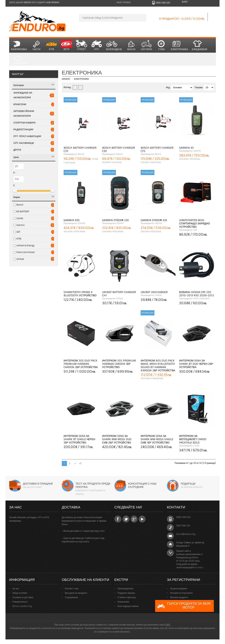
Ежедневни (200, 45)
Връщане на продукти (76, 593)
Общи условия (20, 593)
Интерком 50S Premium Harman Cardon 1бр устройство (119, 364)
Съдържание (72, 597)
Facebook (118, 519)
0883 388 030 (163, 3)
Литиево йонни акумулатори (24, 113)
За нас (16, 588)
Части (36, 45)
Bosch (20, 205)
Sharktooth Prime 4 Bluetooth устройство (80, 294)
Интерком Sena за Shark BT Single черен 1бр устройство (79, 439)
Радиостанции (23, 129)
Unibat (20, 259)
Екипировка (19, 45)
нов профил (53, 2)
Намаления (123, 602)
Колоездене (114, 45)
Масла (131, 45)
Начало (66, 79)
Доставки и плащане (38, 484)
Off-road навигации (27, 136)
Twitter (126, 519)
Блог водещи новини (128, 606)
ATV (97, 45)
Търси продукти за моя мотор (184, 606)
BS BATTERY (23, 211)
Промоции (20, 59)
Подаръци (188, 484)
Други (17, 150)
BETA (67, 45)
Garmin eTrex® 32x (154, 220)
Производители (125, 588)
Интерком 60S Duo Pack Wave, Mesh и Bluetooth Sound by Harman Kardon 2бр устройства (158, 365)
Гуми (162, 45)
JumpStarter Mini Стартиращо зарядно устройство (195, 223)
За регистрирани (179, 588)
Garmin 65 (186, 148)
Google (134, 519)
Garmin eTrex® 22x (115, 220)
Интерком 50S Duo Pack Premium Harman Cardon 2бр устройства (81, 364)
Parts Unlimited (25, 252)
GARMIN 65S (72, 220)
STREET (82, 45)
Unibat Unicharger (154, 292)
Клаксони (20, 104)
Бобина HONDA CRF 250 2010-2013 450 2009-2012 (196, 294)
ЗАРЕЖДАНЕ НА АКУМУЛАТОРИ (23, 95)
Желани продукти (179, 597)
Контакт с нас (72, 588)
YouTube (142, 519)
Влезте (28, 2)
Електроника (180, 45)
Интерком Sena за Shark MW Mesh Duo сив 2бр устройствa (117, 439)
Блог (185, 2)
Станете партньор (127, 597)
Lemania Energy (25, 245)
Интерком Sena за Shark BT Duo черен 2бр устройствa (196, 364)
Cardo (20, 218)
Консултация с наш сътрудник (142, 485)
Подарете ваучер (126, 593)
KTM (52, 45)
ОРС (168, 625)
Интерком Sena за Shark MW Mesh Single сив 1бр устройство (157, 439)
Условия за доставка (23, 597)
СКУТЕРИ (147, 45)
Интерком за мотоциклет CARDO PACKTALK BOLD (193, 439)
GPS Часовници (24, 143)
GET (18, 232)
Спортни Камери (24, 123)
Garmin (21, 225)
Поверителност (20, 602)
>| (80, 463)
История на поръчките (181, 593)
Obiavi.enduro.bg (22, 606)
